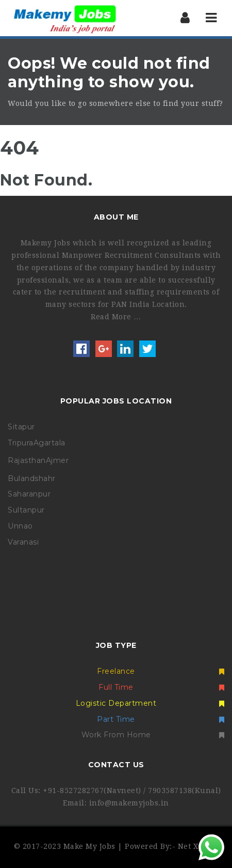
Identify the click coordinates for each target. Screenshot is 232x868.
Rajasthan (27, 460)
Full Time (161, 687)
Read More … (116, 317)
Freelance (161, 671)
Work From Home (153, 735)
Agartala (49, 443)
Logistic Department (150, 703)
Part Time (161, 719)
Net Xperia (198, 846)
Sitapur (21, 427)
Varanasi (23, 542)
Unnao (20, 526)
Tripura (21, 443)
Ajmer (57, 460)
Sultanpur (26, 510)
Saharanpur (29, 494)
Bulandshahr (32, 478)
